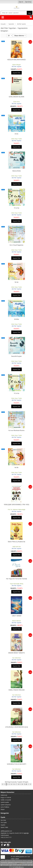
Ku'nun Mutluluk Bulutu (16, 430)
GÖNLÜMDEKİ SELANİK (16, 97)
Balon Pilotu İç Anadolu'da (16, 542)
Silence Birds (16, 171)
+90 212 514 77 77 (6, 837)
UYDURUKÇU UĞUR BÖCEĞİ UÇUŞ (17, 727)
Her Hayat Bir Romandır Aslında (16, 579)
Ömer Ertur (16, 102)
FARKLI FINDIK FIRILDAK (17, 690)
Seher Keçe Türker (17, 139)
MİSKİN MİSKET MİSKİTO (17, 653)
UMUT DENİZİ (17, 616)
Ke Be (16, 467)
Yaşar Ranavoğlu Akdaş (17, 584)
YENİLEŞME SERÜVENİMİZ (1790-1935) (16, 505)
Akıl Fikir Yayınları (16, 66)
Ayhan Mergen (16, 65)
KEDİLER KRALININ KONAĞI (17, 60)
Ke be (17, 282)
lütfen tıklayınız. (20, 867)
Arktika (17, 319)
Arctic (16, 134)
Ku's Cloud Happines (16, 245)
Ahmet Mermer (17, 621)
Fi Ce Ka (17, 208)
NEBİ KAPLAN (17, 547)
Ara (30, 13)
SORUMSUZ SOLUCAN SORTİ (17, 764)
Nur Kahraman (16, 658)
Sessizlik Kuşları (16, 356)
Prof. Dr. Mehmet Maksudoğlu (17, 509)
